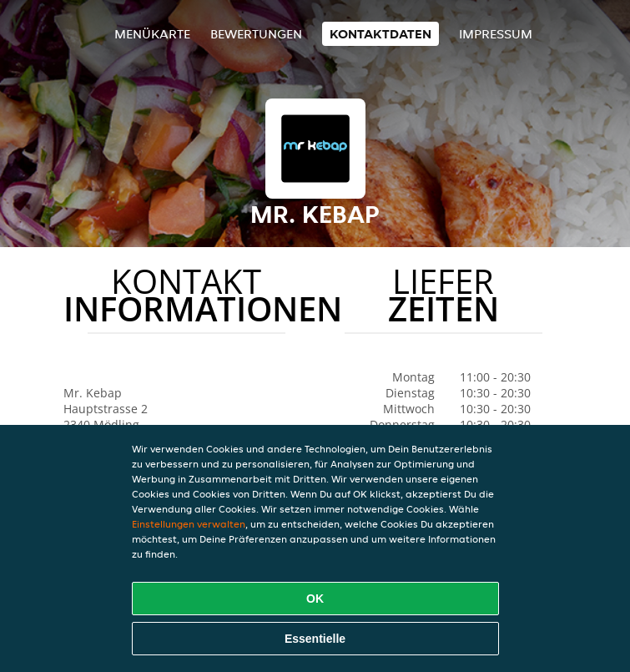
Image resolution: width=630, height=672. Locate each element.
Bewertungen (256, 34)
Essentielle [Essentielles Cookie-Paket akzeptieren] (315, 639)
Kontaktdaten (381, 34)
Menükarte (152, 34)
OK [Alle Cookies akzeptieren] (315, 599)
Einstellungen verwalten (189, 524)
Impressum (496, 34)
